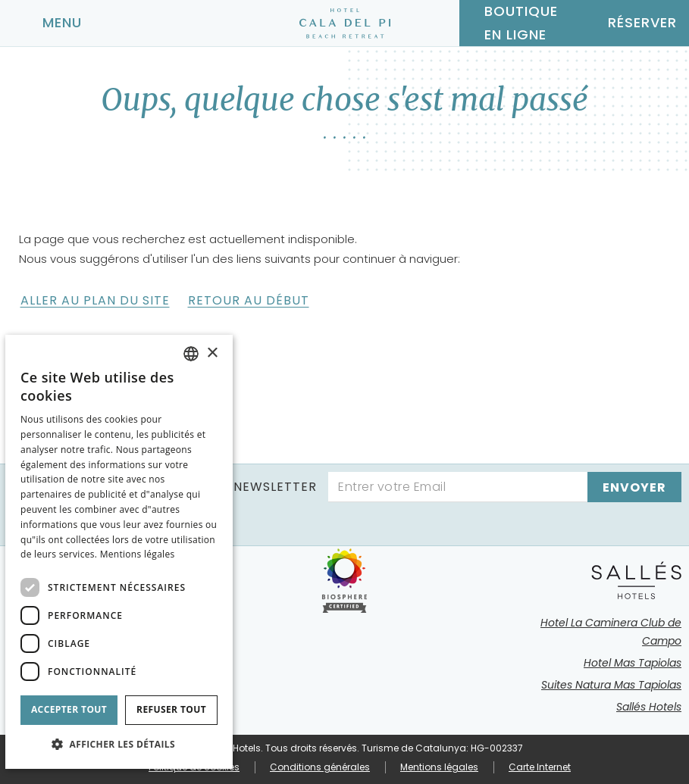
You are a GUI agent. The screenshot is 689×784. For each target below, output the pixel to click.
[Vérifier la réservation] (632, 23)
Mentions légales (439, 767)
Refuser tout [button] (171, 709)
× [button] (212, 353)
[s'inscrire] (634, 487)
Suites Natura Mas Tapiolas (611, 685)
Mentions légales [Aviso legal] (138, 554)
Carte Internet (540, 767)
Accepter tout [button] (69, 709)
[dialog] (119, 552)
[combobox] (191, 354)
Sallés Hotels (649, 707)
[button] (119, 744)
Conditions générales (320, 767)
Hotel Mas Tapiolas (633, 663)
